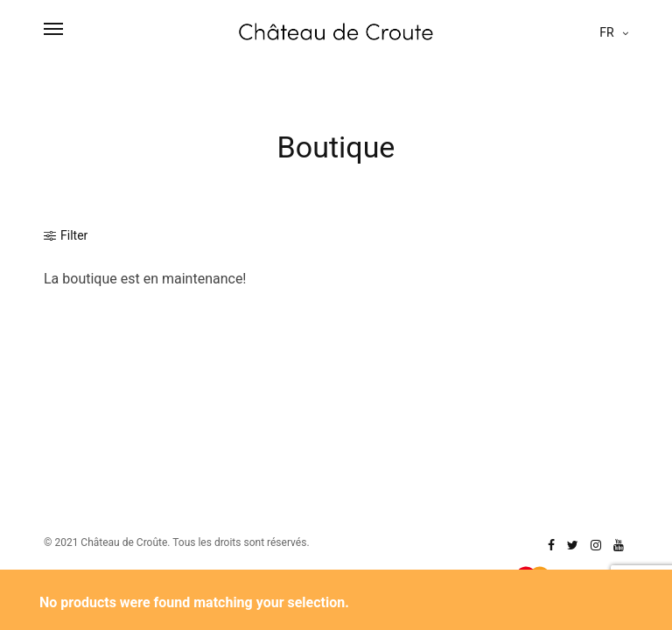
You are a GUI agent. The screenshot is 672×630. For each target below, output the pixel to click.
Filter (66, 235)
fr (608, 32)
